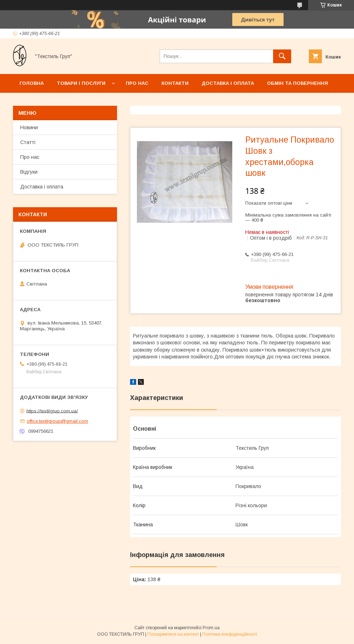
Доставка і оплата (228, 83)
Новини (29, 127)
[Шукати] (282, 56)
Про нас (137, 83)
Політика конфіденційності (230, 634)
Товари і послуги (81, 83)
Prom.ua (211, 628)
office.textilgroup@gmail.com (57, 421)
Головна (32, 83)
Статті (28, 142)
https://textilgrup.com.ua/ (52, 411)
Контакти (175, 83)
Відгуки (29, 172)
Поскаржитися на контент (173, 634)
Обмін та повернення (297, 83)
